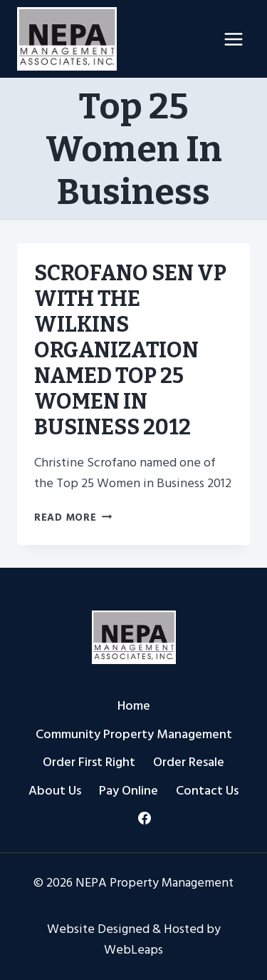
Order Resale (189, 762)
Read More (73, 517)
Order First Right (89, 762)
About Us (55, 791)
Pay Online (129, 791)
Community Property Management (134, 734)
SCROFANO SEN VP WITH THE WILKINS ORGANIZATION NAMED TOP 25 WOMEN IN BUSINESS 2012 (130, 350)
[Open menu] (233, 39)
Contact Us (207, 791)
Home (134, 706)
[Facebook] (145, 818)
